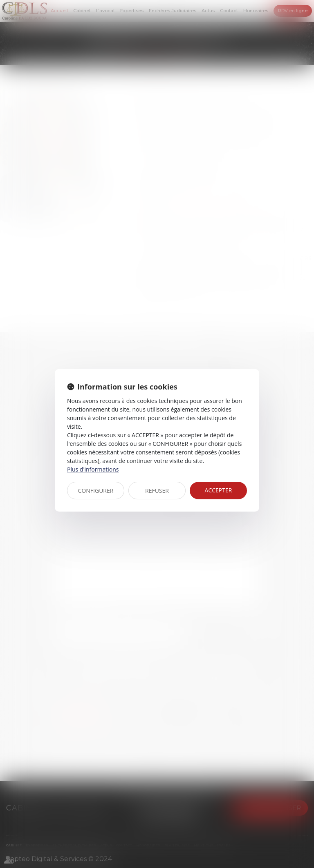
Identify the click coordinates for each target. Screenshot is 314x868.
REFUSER (157, 491)
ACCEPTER (219, 490)
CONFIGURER (96, 491)
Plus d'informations (93, 469)
